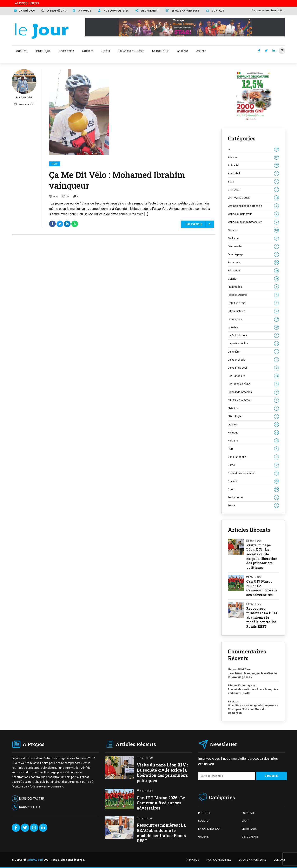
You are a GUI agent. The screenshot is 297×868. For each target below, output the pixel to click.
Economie (253, 263)
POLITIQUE (204, 813)
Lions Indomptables (253, 392)
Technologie (253, 498)
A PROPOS (193, 860)
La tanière (253, 352)
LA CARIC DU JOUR (210, 829)
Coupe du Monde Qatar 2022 (253, 222)
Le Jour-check (253, 360)
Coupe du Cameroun (253, 214)
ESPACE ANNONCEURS (253, 860)
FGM (231, 702)
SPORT (246, 821)
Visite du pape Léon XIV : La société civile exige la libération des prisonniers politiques (262, 556)
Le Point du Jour (253, 368)
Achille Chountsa (24, 84)
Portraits (253, 441)
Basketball (253, 174)
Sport (55, 164)
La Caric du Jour (253, 335)
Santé (253, 465)
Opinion (253, 425)
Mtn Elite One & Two (253, 400)
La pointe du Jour (253, 343)
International (253, 319)
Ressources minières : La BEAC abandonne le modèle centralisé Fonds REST (262, 617)
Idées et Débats (253, 295)
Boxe (253, 182)
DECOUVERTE (250, 837)
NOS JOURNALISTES (219, 860)
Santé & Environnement (253, 473)
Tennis (253, 506)
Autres (201, 51)
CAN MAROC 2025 (253, 198)
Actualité (253, 165)
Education (253, 271)
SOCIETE (203, 821)
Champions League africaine (253, 206)
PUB (253, 449)
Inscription (278, 10)
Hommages (253, 287)
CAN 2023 (253, 190)
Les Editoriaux (253, 376)
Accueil (22, 51)
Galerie (253, 279)
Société (253, 481)
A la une (253, 157)
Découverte (253, 246)
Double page (253, 255)
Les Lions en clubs (253, 384)
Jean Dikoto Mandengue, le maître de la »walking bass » (252, 675)
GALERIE (203, 837)
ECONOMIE (248, 813)
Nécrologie (253, 416)
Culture (253, 230)
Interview (253, 327)
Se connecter (261, 10)
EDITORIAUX (249, 829)
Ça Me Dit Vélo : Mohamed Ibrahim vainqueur (117, 180)
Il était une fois (253, 303)
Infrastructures (253, 311)
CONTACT (279, 860)
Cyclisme (253, 238)
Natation (253, 408)
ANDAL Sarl (36, 860)
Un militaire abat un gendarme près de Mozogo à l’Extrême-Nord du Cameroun (253, 709)
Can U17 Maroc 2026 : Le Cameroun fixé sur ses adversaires (262, 588)
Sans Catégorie (253, 457)
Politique (253, 433)
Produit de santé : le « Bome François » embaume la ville (253, 691)
